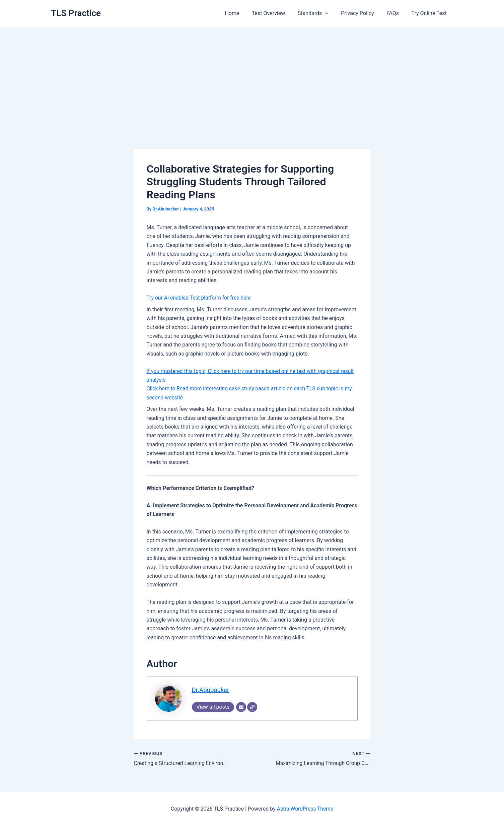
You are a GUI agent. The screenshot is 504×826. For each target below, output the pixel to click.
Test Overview (277, 13)
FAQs (395, 13)
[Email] (241, 707)
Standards (319, 13)
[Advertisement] (252, 77)
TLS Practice (76, 13)
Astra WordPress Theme (305, 809)
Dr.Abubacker (211, 690)
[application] (332, 13)
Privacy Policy (362, 13)
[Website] (252, 707)
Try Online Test (430, 13)
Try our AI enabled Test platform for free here (200, 298)
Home (242, 13)
